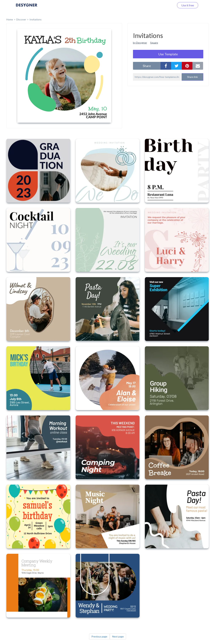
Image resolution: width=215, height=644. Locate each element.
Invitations (36, 19)
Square (154, 43)
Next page (118, 636)
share (147, 66)
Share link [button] (192, 77)
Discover (21, 19)
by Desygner (140, 43)
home (10, 19)
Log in (167, 5)
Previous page (99, 636)
